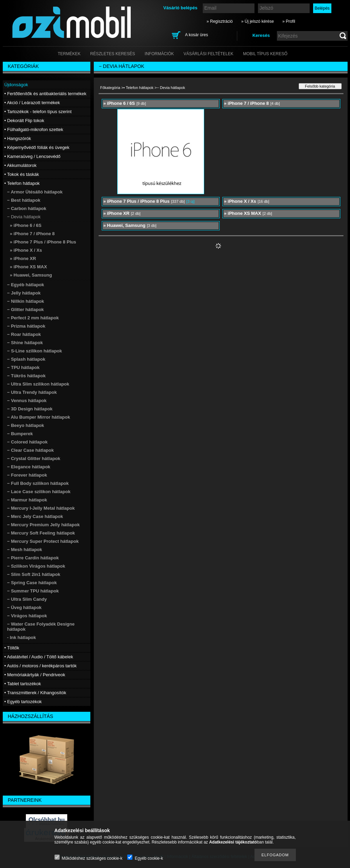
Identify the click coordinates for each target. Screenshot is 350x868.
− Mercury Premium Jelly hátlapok (44, 525)
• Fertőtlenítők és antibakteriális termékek (46, 94)
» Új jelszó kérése (257, 21)
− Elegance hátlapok (29, 467)
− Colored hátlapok (27, 442)
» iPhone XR (23, 258)
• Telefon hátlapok (138, 88)
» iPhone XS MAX (29, 267)
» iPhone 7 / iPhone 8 (32, 234)
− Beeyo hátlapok (26, 425)
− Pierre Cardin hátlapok (33, 558)
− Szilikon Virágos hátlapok (36, 566)
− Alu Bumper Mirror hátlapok (39, 417)
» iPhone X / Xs (26, 250)
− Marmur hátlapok (27, 500)
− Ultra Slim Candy (27, 599)
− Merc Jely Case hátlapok (35, 516)
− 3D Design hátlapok (30, 409)
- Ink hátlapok (22, 637)
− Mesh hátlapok (25, 550)
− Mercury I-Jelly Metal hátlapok (41, 508)
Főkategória (110, 88)
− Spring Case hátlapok (32, 583)
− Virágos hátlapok (27, 616)
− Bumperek (20, 434)
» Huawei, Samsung (31, 275)
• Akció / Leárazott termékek (32, 103)
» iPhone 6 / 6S (26, 225)
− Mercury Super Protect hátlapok (43, 541)
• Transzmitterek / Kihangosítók (35, 693)
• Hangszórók (18, 138)
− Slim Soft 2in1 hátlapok (34, 574)
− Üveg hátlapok (24, 607)
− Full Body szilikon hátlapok (38, 483)
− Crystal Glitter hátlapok (34, 458)
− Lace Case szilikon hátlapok (39, 492)
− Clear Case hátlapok (31, 450)
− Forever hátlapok (27, 475)
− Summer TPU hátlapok (33, 591)
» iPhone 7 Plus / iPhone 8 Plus (43, 242)
